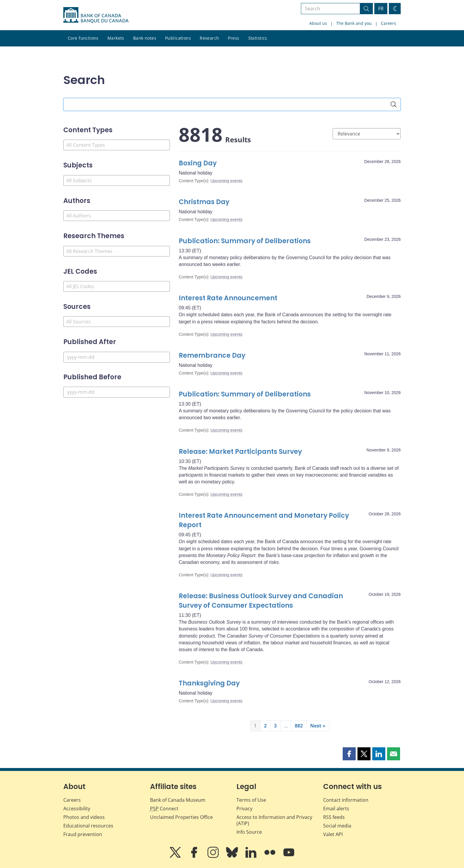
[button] (349, 754)
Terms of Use (251, 800)
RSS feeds (334, 817)
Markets (116, 38)
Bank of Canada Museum (178, 800)
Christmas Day (204, 202)
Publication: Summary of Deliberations (245, 241)
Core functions (83, 38)
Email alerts (336, 809)
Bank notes (145, 38)
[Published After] (117, 357)
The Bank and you (354, 23)
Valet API (333, 834)
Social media (337, 826)
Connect (164, 809)
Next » (318, 726)
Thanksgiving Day (209, 683)
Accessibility (77, 809)
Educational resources (88, 826)
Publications (178, 38)
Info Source (249, 832)
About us (318, 23)
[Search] (394, 104)
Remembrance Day (212, 355)
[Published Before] (117, 392)
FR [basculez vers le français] (381, 9)
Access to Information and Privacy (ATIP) (274, 820)
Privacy (244, 809)
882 (299, 726)
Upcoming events (226, 181)
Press (233, 38)
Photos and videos (84, 817)
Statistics (258, 38)
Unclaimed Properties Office (181, 817)
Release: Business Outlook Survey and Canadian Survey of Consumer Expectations (261, 601)
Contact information (346, 800)
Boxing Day (198, 163)
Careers (389, 23)
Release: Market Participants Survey (240, 452)
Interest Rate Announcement (228, 298)
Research (209, 38)
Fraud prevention (83, 834)
